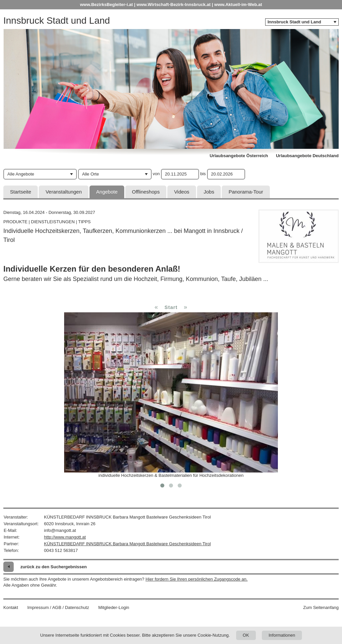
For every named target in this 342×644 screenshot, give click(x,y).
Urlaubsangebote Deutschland (307, 156)
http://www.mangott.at (65, 537)
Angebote (107, 192)
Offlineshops (146, 192)
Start (171, 307)
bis (203, 174)
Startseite (21, 192)
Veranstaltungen (63, 192)
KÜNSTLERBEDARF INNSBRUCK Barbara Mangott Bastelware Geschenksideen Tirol (127, 544)
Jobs (209, 192)
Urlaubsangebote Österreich (239, 156)
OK (246, 635)
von (156, 174)
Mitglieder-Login (114, 607)
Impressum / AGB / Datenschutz (58, 607)
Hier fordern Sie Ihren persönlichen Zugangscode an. (197, 579)
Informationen (282, 635)
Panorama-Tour (246, 192)
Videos (182, 192)
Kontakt (11, 607)
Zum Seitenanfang (321, 607)
